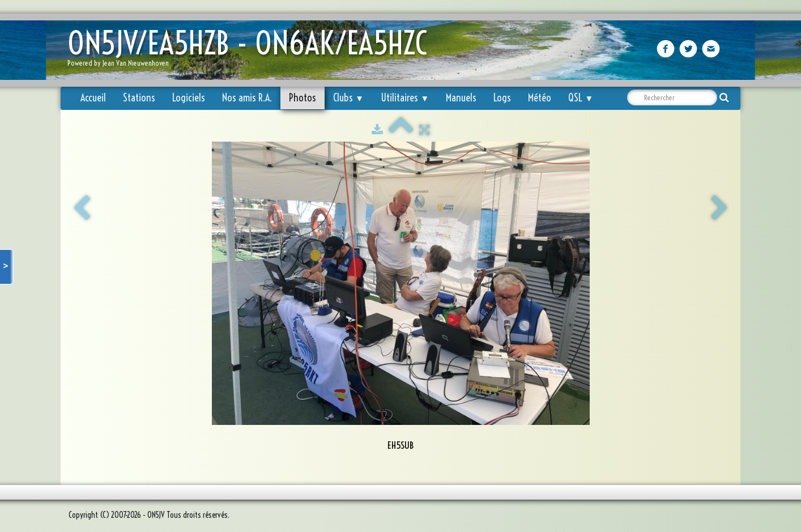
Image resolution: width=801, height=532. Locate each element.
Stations (139, 98)
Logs (502, 98)
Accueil (93, 98)
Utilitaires (405, 98)
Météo (540, 98)
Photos (302, 98)
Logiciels (189, 98)
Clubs (348, 98)
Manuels (461, 98)
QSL (581, 98)
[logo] (252, 51)
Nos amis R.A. (247, 98)
